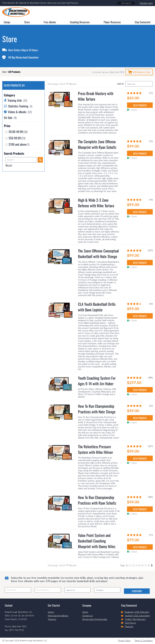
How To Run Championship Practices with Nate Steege (97, 409)
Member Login (146, 3)
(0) (142, 72)
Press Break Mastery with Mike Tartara (96, 96)
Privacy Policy (125, 640)
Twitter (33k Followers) (134, 619)
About (85, 612)
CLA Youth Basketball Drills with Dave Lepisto (97, 307)
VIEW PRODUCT (140, 105)
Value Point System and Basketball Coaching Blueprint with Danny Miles (97, 541)
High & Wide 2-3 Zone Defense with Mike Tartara (96, 203)
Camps (51, 612)
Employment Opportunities (95, 619)
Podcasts (127, 626)
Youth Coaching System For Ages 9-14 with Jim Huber (97, 381)
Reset (9, 165)
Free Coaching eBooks (58, 616)
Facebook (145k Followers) (135, 612)
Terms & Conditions (144, 640)
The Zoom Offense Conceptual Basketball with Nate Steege (98, 253)
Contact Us (88, 616)
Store (4, 72)
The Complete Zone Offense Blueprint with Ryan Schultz (97, 144)
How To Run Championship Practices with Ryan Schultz (97, 500)
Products (52, 619)
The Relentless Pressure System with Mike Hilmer (96, 449)
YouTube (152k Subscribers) (136, 616)
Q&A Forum (129, 623)
